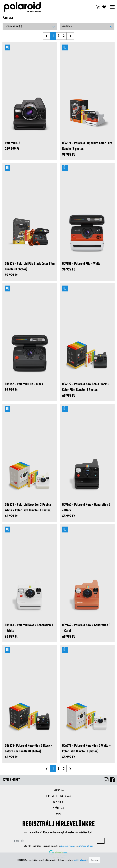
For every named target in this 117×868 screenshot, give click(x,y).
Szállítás (59, 809)
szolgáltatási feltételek (86, 846)
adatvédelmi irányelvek (68, 846)
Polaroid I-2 (12, 143)
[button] (87, 26)
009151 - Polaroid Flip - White (81, 264)
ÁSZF (58, 815)
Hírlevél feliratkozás (58, 796)
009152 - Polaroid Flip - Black (24, 384)
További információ (81, 860)
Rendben (94, 860)
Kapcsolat (59, 802)
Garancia (59, 790)
